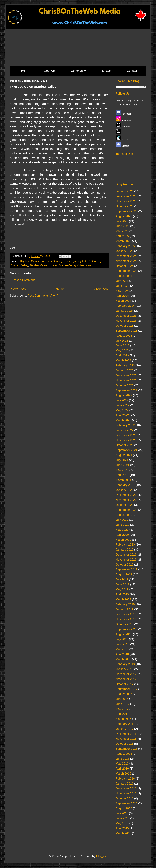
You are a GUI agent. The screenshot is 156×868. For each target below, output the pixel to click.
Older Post (101, 289)
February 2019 (125, 604)
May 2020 (122, 530)
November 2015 (126, 793)
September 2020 (126, 510)
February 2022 (125, 425)
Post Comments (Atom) (43, 296)
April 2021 (122, 475)
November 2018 (126, 619)
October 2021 (124, 445)
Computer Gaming (51, 261)
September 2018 (126, 629)
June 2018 (122, 644)
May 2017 (122, 709)
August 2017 (124, 694)
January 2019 (124, 609)
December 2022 (126, 375)
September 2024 (126, 271)
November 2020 (126, 500)
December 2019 (126, 555)
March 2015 (123, 833)
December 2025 (126, 196)
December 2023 (126, 316)
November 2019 (126, 560)
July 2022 (122, 400)
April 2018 (122, 654)
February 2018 (125, 664)
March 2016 (123, 774)
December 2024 (126, 256)
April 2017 (122, 714)
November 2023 (126, 321)
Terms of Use (124, 154)
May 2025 (122, 231)
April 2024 (122, 296)
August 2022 (124, 395)
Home (22, 71)
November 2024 (126, 261)
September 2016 (126, 749)
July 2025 (122, 221)
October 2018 (124, 624)
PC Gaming (95, 261)
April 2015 (122, 828)
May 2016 (122, 764)
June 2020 (122, 525)
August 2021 (124, 455)
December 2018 (126, 614)
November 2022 (126, 380)
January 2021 (124, 490)
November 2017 (126, 679)
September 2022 (126, 390)
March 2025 (123, 241)
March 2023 (123, 360)
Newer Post (18, 289)
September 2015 (126, 803)
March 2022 (123, 420)
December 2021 (126, 435)
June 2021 (122, 465)
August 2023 (124, 336)
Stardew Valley (19, 265)
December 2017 (126, 674)
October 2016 (124, 744)
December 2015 (126, 788)
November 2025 (126, 201)
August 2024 (124, 276)
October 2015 (124, 798)
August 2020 (124, 515)
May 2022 (122, 410)
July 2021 (122, 460)
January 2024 (124, 311)
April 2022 (122, 415)
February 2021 (125, 485)
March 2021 (123, 480)
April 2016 (122, 769)
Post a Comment (24, 280)
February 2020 (125, 545)
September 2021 (126, 450)
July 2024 (122, 281)
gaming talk (80, 261)
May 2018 (122, 649)
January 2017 (124, 729)
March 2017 (123, 719)
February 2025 (125, 246)
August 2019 (124, 574)
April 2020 (122, 535)
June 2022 (122, 405)
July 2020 (122, 520)
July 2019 (122, 579)
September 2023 (126, 331)
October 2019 (124, 565)
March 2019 (123, 599)
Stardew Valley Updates (43, 265)
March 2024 (123, 301)
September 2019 (126, 569)
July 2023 (122, 341)
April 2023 (122, 355)
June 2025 (122, 226)
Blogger (101, 856)
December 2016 (126, 734)
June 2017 (122, 704)
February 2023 (125, 365)
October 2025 (124, 206)
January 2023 (124, 370)
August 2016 (124, 754)
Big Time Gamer (30, 261)
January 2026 (124, 191)
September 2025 (126, 211)
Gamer (67, 261)
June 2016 (122, 759)
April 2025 (122, 236)
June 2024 (122, 286)
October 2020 (124, 505)
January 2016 (124, 784)
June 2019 (122, 584)
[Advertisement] (78, 48)
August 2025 (124, 216)
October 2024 (124, 266)
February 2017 (125, 724)
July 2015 (122, 813)
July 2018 (122, 639)
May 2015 (122, 823)
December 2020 (126, 495)
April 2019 (122, 594)
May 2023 (122, 350)
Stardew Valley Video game (75, 265)
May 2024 (122, 291)
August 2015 (124, 808)
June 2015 (122, 818)
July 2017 (122, 699)
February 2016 (125, 779)
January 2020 (124, 550)
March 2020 (123, 540)
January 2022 (124, 430)
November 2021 (126, 440)
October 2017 (124, 684)
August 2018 (124, 634)
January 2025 (124, 251)
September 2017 (126, 689)
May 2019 (122, 589)
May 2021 (122, 470)
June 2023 (122, 345)
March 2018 (123, 659)
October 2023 (124, 326)
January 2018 (124, 669)
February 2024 (125, 306)
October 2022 (124, 385)
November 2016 (126, 739)
